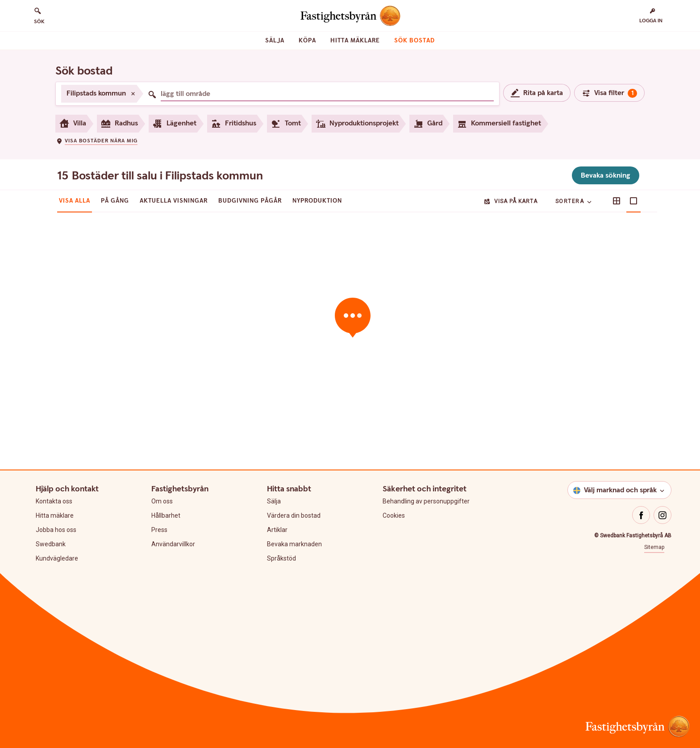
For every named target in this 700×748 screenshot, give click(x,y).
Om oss (162, 501)
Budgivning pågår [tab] (250, 201)
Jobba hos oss (56, 530)
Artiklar (277, 530)
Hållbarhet (166, 515)
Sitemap (654, 547)
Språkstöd (281, 558)
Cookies (394, 515)
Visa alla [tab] (75, 201)
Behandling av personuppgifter (426, 501)
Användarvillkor (173, 544)
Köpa (307, 41)
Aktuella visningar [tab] (174, 201)
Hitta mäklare (355, 41)
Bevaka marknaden (294, 544)
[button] (97, 141)
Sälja (275, 41)
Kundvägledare (57, 558)
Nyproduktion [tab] (317, 201)
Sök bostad (415, 41)
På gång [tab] (115, 201)
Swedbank (51, 544)
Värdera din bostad (294, 515)
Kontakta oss (54, 501)
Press (159, 530)
